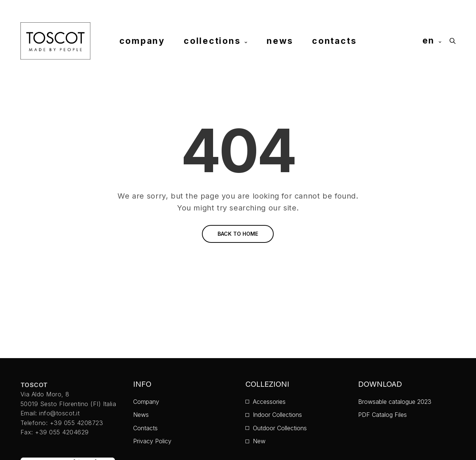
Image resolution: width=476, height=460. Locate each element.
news (280, 41)
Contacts (145, 428)
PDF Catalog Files (382, 415)
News (141, 415)
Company (146, 402)
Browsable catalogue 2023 (395, 402)
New (259, 441)
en (429, 41)
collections (212, 41)
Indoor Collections (277, 415)
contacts (334, 41)
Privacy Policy (152, 441)
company (142, 41)
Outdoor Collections (280, 428)
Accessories (269, 402)
